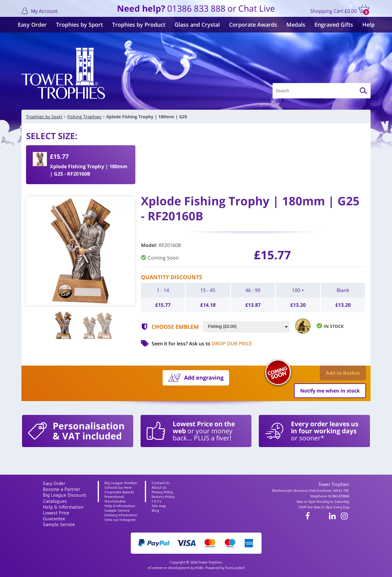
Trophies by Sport (79, 25)
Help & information (120, 506)
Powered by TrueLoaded (225, 568)
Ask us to (221, 344)
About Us (159, 488)
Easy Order (32, 25)
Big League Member (121, 483)
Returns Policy (163, 497)
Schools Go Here (118, 488)
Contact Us (161, 483)
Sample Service (59, 525)
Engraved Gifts (334, 25)
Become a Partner (62, 489)
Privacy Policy (162, 492)
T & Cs (156, 501)
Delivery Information (121, 515)
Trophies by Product (139, 25)
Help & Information (63, 507)
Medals (296, 25)
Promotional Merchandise (115, 499)
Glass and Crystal (197, 25)
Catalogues (55, 501)
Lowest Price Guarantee (56, 516)
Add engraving (204, 378)
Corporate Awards (253, 25)
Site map (159, 506)
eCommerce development (169, 568)
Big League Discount (64, 495)
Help (368, 25)
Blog (155, 511)
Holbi (199, 568)
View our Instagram (120, 520)
